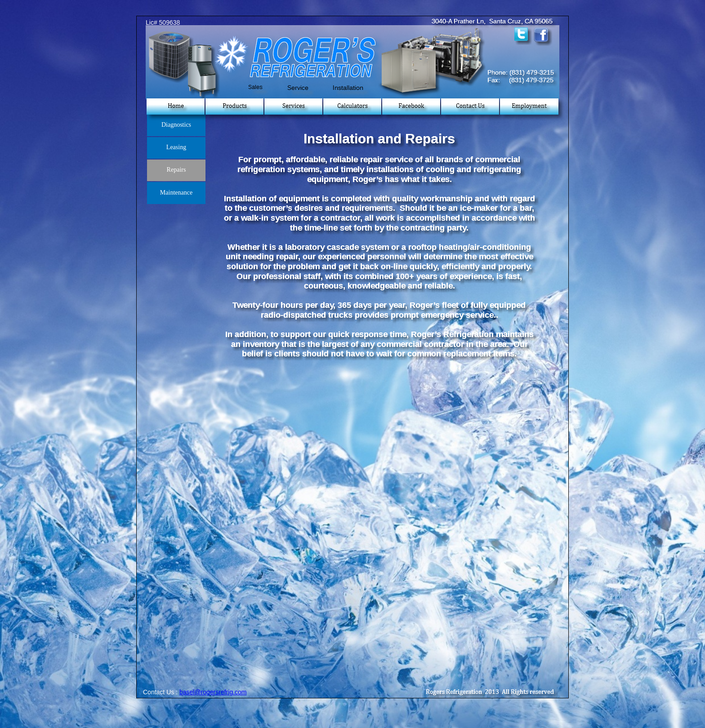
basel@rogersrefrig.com (213, 692)
